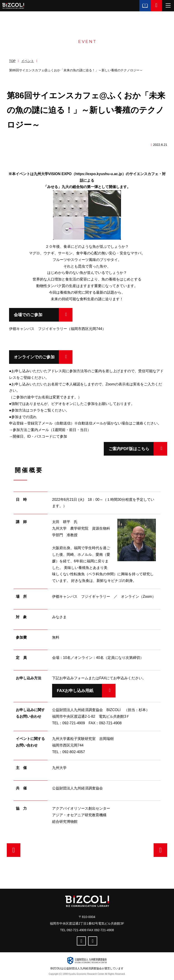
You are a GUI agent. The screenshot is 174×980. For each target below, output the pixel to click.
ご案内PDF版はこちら (124, 449)
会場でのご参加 (28, 315)
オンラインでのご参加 (34, 357)
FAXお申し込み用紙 (75, 691)
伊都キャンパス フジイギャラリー (38, 329)
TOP (12, 61)
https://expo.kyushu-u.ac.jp (99, 174)
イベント (28, 61)
